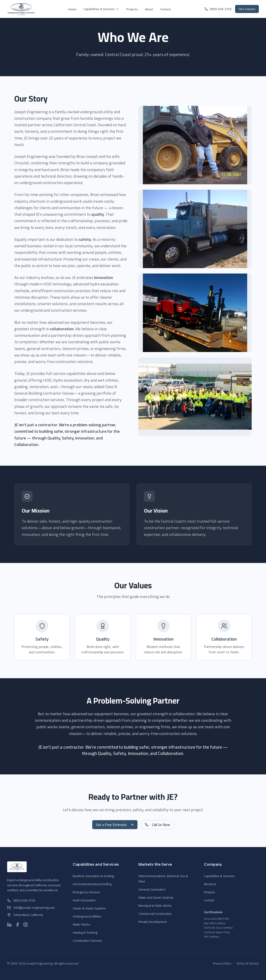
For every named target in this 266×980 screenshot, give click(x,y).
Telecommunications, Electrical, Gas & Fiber (163, 879)
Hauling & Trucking (85, 932)
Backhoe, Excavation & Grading (93, 876)
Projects (132, 9)
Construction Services (87, 941)
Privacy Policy (222, 963)
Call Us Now (157, 825)
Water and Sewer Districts (156, 897)
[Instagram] (26, 925)
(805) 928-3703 (218, 9)
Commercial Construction (155, 914)
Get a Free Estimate (115, 825)
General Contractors (152, 889)
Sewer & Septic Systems (89, 908)
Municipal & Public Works (155, 906)
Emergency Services (86, 892)
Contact (166, 9)
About (149, 9)
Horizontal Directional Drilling (92, 884)
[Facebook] (17, 925)
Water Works (82, 924)
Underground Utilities (87, 916)
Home (72, 9)
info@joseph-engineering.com (31, 908)
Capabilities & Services (101, 9)
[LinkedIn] (9, 925)
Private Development (153, 922)
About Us (210, 884)
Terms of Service (248, 963)
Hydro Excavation (84, 900)
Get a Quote (247, 9)
